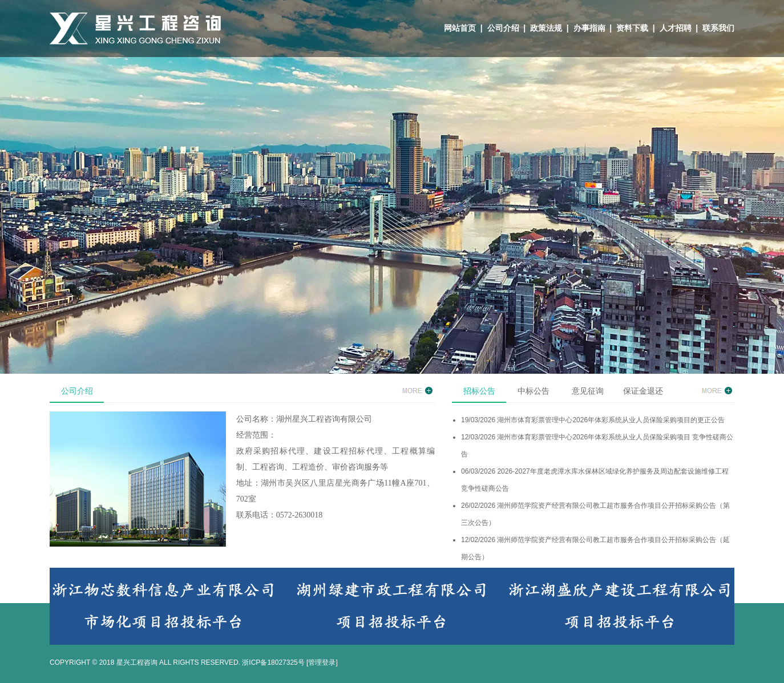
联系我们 (718, 28)
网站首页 (460, 28)
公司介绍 (503, 28)
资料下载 (632, 28)
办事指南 (589, 28)
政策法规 (546, 28)
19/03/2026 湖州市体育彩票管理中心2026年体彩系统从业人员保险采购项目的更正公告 (593, 420)
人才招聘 (676, 28)
